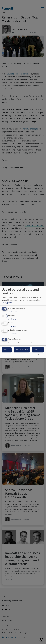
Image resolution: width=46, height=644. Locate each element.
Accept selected (22, 350)
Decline (7, 350)
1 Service (12, 319)
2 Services (13, 312)
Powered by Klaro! (38, 355)
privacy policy (7, 303)
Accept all (38, 350)
